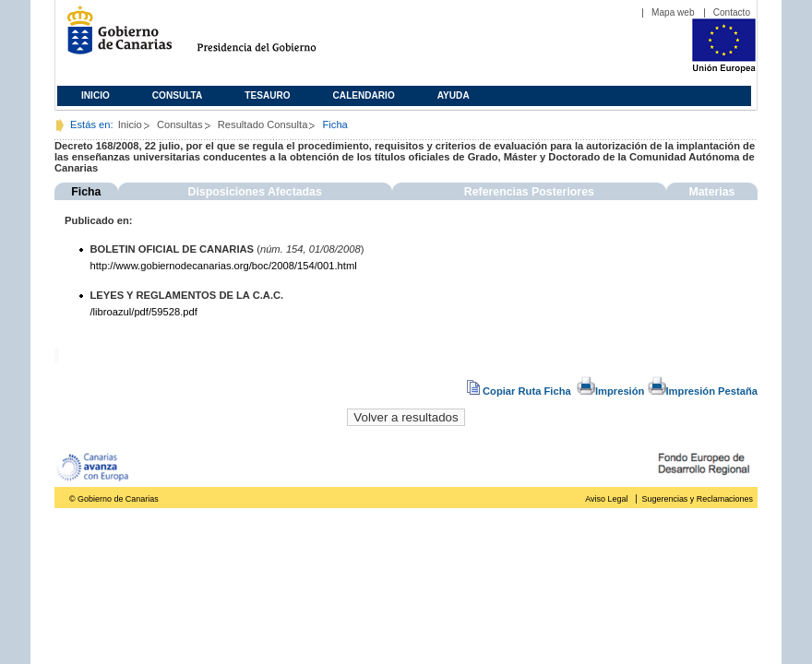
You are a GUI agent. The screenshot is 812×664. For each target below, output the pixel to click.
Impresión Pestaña (703, 391)
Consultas (180, 125)
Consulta (178, 95)
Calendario (364, 95)
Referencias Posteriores (529, 192)
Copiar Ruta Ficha (520, 391)
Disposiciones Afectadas (255, 192)
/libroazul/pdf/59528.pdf (144, 312)
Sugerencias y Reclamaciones (698, 499)
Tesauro (267, 95)
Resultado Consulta (263, 125)
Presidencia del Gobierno (274, 37)
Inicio (96, 95)
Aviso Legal (606, 499)
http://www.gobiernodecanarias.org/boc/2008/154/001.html (224, 266)
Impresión (610, 391)
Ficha (86, 192)
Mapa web (673, 12)
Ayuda (454, 95)
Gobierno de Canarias (114, 37)
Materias (711, 192)
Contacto (732, 12)
